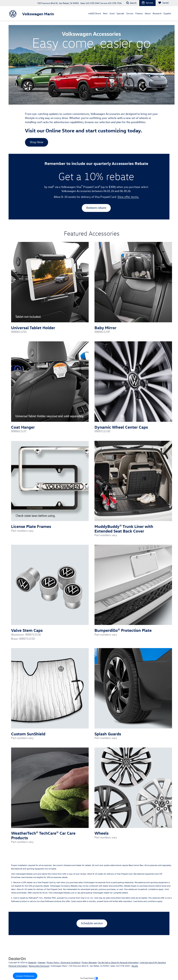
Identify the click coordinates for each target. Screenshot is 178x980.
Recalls (135, 966)
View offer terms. (128, 197)
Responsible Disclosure (39, 966)
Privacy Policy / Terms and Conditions (63, 962)
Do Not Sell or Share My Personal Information (118, 962)
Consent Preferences (25, 976)
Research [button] (157, 13)
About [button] (148, 13)
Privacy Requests (89, 962)
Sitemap (42, 962)
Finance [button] (139, 13)
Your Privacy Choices (89, 978)
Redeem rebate (96, 208)
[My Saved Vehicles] (163, 3)
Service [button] (130, 13)
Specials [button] (120, 13)
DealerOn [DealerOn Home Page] (32, 962)
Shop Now (37, 142)
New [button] (105, 13)
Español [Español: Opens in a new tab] (167, 13)
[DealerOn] (17, 958)
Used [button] (112, 13)
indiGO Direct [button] (95, 13)
